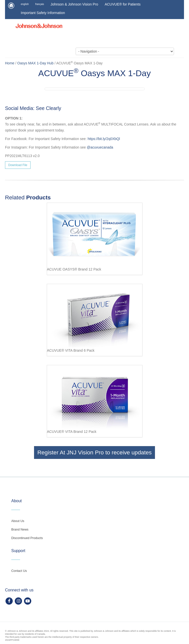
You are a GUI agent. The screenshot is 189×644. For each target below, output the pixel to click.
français (40, 4)
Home (10, 63)
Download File (18, 165)
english (25, 4)
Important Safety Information (43, 13)
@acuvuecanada (100, 147)
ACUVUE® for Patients (123, 4)
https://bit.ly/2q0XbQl (104, 139)
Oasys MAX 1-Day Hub (35, 63)
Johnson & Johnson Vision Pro (74, 4)
